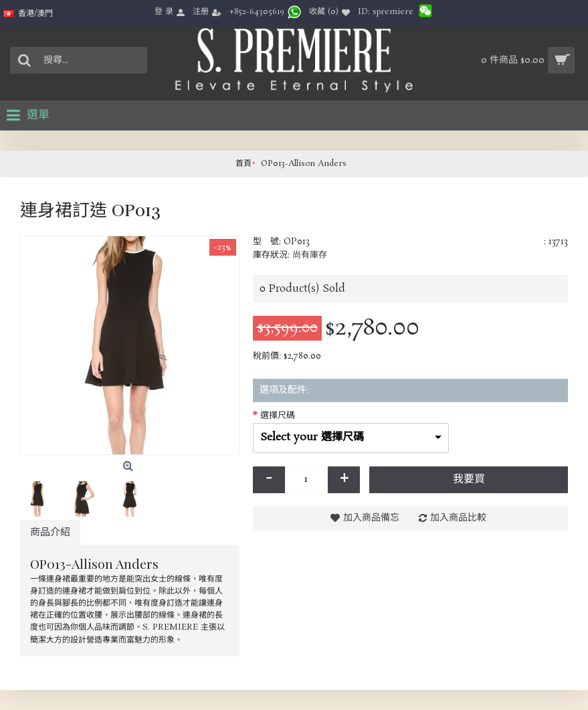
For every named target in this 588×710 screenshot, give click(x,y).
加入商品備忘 (371, 518)
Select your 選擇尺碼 (312, 437)
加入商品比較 (458, 518)
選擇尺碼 (278, 416)
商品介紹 (50, 532)
